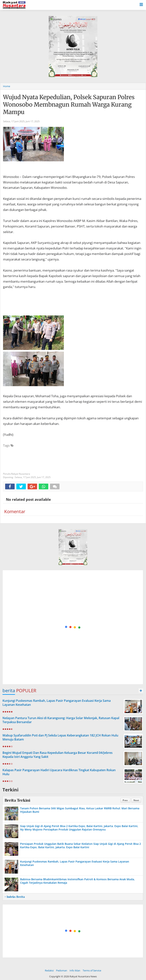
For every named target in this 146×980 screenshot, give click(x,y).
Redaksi (49, 970)
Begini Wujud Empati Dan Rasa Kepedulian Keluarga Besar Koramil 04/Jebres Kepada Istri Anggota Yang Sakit (58, 755)
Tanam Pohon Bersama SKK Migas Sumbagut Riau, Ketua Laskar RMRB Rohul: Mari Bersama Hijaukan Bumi (80, 810)
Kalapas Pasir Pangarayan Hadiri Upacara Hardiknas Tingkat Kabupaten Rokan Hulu (59, 772)
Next (136, 800)
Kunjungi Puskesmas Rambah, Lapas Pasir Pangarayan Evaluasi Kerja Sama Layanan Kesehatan (57, 703)
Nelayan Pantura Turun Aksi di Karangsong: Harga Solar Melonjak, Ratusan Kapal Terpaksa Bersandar (61, 720)
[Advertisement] (73, 627)
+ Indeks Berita (15, 897)
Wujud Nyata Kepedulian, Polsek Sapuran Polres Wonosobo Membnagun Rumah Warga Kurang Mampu (69, 105)
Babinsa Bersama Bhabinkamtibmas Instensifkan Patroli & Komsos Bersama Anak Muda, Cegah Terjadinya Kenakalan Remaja (77, 881)
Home (7, 86)
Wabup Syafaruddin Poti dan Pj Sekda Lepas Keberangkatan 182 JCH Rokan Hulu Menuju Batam (60, 737)
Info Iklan (75, 970)
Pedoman (62, 970)
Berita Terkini (17, 800)
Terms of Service (92, 970)
